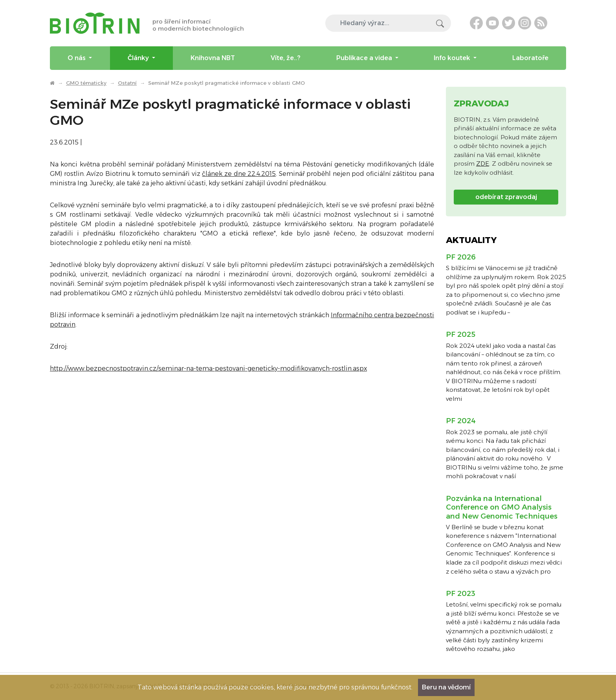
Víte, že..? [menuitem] (286, 58)
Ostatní (127, 83)
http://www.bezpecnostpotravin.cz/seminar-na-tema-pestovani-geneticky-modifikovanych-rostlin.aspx (208, 368)
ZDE (483, 164)
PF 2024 (461, 421)
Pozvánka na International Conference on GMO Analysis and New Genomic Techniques (502, 507)
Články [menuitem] (139, 58)
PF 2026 (461, 257)
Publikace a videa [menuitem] (365, 58)
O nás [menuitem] (77, 58)
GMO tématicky (86, 83)
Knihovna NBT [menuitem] (213, 58)
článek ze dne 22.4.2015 (239, 174)
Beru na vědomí (446, 687)
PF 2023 (461, 594)
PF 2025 (461, 334)
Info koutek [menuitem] (453, 58)
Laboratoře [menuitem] (530, 58)
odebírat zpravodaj (506, 197)
